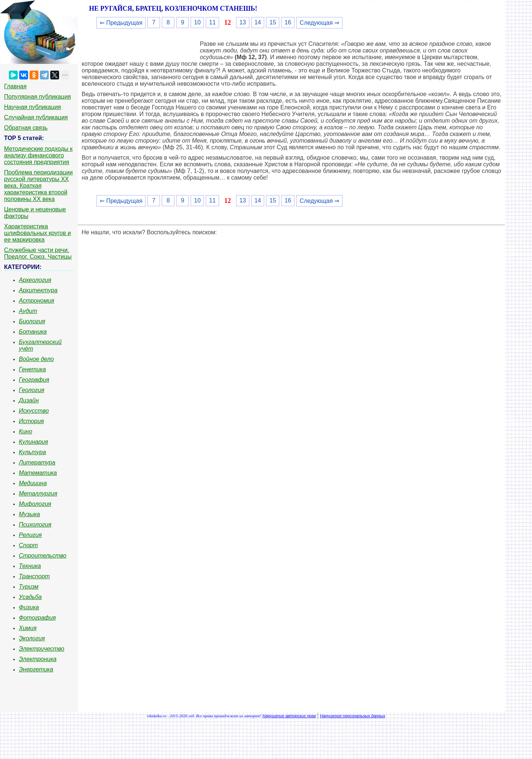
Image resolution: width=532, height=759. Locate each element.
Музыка (29, 514)
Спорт (28, 545)
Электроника (38, 659)
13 (243, 22)
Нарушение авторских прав (289, 716)
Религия (30, 535)
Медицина (33, 483)
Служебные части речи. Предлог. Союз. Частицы (38, 253)
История (31, 421)
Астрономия (37, 301)
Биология (32, 321)
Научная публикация (33, 107)
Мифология (35, 504)
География (34, 380)
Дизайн (29, 400)
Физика (29, 607)
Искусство (34, 411)
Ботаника (33, 332)
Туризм (29, 587)
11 (212, 22)
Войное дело (36, 359)
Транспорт (34, 576)
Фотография (37, 618)
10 (197, 22)
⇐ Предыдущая (121, 23)
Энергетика (36, 669)
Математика (38, 473)
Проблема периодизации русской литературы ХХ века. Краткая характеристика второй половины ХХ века (38, 186)
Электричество (42, 649)
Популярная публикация (37, 97)
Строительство (43, 556)
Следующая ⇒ (319, 23)
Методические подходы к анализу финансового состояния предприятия (38, 155)
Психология (35, 525)
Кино (25, 431)
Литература (37, 462)
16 (288, 22)
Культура (32, 452)
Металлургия (38, 493)
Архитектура (38, 290)
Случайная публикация (36, 117)
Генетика (32, 369)
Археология (35, 280)
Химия (28, 628)
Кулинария (33, 442)
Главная (15, 86)
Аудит (28, 311)
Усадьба (30, 597)
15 (273, 22)
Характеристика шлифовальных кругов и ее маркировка (37, 233)
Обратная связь (26, 128)
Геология (32, 390)
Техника (30, 566)
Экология (32, 638)
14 (258, 22)
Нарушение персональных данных (353, 716)
